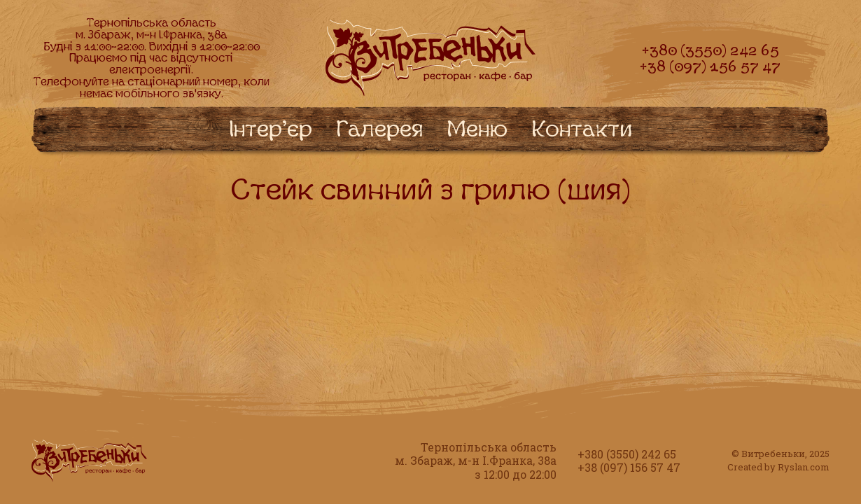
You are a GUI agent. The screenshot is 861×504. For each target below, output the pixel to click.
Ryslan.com (804, 467)
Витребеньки (773, 454)
